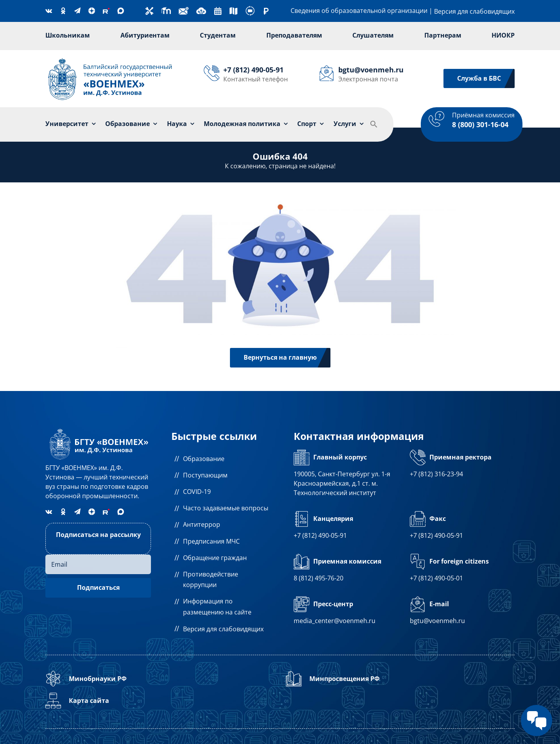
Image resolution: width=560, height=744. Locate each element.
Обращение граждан (215, 558)
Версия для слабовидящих (474, 11)
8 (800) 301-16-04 (480, 124)
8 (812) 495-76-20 (319, 578)
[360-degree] (250, 9)
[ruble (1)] (266, 11)
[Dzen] (92, 11)
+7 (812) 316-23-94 (436, 474)
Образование (204, 459)
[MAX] (121, 11)
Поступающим (205, 475)
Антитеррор (202, 524)
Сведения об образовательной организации (359, 11)
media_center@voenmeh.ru (335, 621)
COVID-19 (197, 492)
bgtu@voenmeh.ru (437, 621)
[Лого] (110, 59)
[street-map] (233, 10)
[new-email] (184, 9)
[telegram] (77, 11)
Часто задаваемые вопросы (226, 508)
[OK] (63, 11)
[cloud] (201, 9)
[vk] (49, 11)
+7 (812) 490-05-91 (320, 535)
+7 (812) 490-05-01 (436, 578)
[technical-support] (149, 10)
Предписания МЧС (211, 541)
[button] (374, 124)
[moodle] (166, 9)
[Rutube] (106, 11)
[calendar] (218, 10)
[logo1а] (98, 429)
